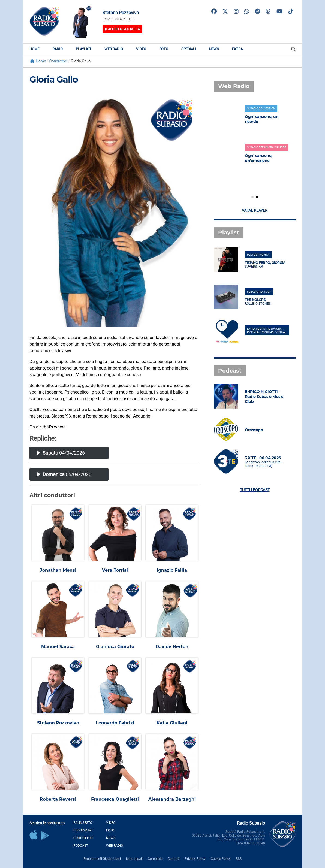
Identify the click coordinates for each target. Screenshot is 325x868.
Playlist (84, 49)
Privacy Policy (195, 859)
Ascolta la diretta (122, 29)
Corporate (155, 859)
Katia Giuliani (172, 723)
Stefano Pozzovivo (58, 723)
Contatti (174, 859)
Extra (237, 49)
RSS (239, 859)
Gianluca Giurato (115, 647)
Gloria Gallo (54, 79)
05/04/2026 (64, 474)
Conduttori (83, 838)
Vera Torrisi (115, 570)
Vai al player (255, 210)
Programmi (83, 830)
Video (141, 49)
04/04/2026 (61, 453)
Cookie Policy (221, 859)
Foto (164, 49)
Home (34, 49)
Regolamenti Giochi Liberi (102, 859)
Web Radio (114, 49)
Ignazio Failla (172, 570)
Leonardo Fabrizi (115, 723)
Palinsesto (83, 823)
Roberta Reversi (58, 799)
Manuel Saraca (58, 647)
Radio (58, 49)
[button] (252, 197)
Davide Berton (172, 647)
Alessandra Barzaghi (172, 799)
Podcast (81, 846)
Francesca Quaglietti (115, 799)
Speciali (189, 49)
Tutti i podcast (255, 490)
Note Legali (134, 859)
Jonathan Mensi (58, 570)
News (214, 49)
